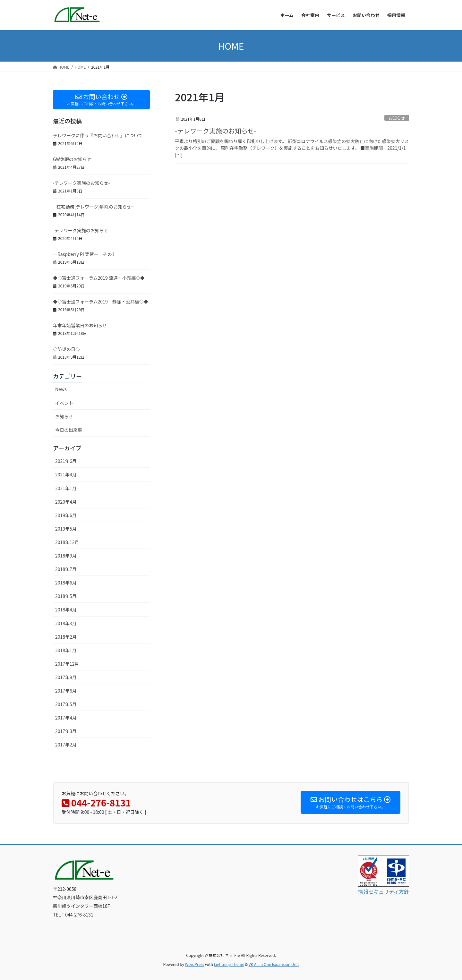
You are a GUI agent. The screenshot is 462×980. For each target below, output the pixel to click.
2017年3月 (66, 731)
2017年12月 (67, 664)
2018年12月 (67, 542)
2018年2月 (66, 637)
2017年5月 (66, 704)
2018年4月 (66, 609)
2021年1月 (66, 488)
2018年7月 (66, 569)
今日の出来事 (69, 430)
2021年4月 (66, 474)
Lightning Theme (229, 964)
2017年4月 (66, 718)
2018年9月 (66, 556)
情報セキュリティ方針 (384, 891)
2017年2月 (66, 745)
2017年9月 (66, 677)
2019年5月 (66, 529)
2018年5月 (66, 596)
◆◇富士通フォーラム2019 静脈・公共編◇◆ (101, 302)
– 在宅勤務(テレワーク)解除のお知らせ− (93, 207)
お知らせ (397, 118)
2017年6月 (66, 691)
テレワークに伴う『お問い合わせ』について (98, 135)
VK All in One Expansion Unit (274, 964)
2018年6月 (66, 583)
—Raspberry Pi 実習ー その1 (84, 254)
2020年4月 (66, 502)
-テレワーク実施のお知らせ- (215, 131)
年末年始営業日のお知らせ (80, 325)
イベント (64, 403)
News (61, 389)
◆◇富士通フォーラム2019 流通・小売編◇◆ (99, 278)
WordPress (195, 964)
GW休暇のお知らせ (72, 159)
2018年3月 (66, 623)
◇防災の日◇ (66, 349)
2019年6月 (66, 515)
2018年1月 (66, 650)
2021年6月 (66, 461)
